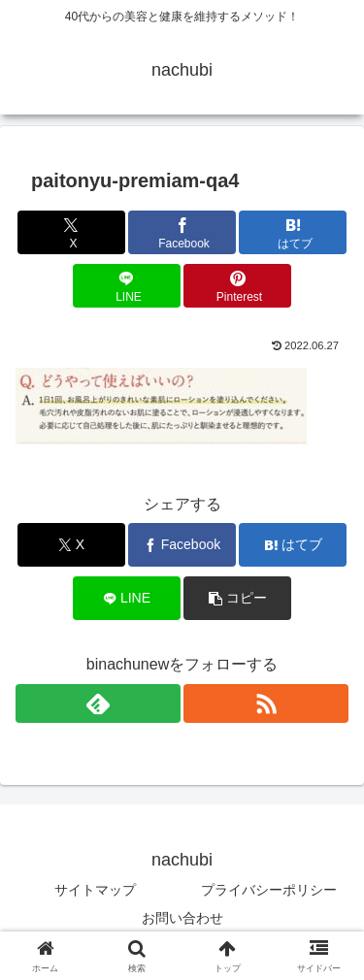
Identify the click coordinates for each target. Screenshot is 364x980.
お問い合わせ (182, 918)
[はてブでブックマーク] (293, 232)
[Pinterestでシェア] (237, 286)
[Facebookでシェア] (182, 232)
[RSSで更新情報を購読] (266, 703)
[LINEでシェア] (127, 286)
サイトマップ (95, 890)
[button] (237, 598)
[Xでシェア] (71, 232)
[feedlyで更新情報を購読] (98, 703)
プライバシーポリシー (269, 890)
